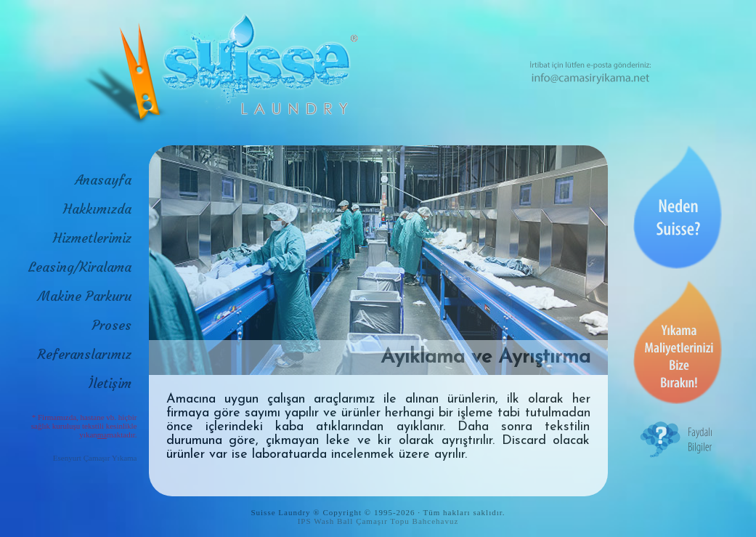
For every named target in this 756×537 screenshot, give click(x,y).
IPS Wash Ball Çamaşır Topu (354, 521)
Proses (112, 325)
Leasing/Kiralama (80, 267)
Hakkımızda (97, 209)
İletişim (110, 383)
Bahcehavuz (436, 521)
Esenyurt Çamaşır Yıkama (95, 458)
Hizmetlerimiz (92, 238)
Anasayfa (103, 180)
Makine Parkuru (85, 296)
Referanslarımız (85, 354)
